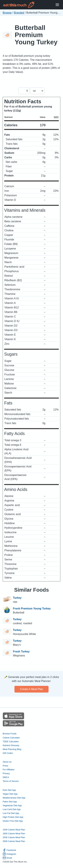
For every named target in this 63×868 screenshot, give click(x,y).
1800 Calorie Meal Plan (14, 833)
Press (5, 766)
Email (7, 858)
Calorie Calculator (11, 738)
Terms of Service (11, 781)
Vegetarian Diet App (12, 805)
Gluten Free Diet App (13, 821)
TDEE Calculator (11, 741)
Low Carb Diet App (12, 809)
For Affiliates (9, 770)
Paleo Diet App (10, 802)
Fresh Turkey (21, 652)
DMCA (6, 777)
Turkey (17, 598)
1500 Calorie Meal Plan (14, 830)
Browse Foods (10, 734)
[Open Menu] (57, 5)
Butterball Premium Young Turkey (36, 35)
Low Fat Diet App (11, 813)
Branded (19, 13)
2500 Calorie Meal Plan (14, 837)
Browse (7, 13)
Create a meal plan (32, 689)
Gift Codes (8, 753)
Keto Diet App (9, 790)
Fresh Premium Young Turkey (32, 609)
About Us (7, 762)
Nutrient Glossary (11, 745)
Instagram (9, 854)
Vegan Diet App (10, 794)
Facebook (9, 850)
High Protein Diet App (13, 817)
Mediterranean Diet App (14, 798)
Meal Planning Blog (12, 749)
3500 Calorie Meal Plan (14, 841)
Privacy (6, 773)
